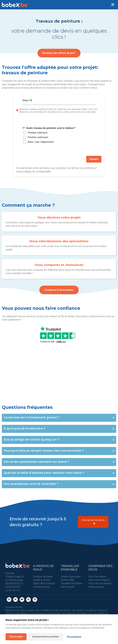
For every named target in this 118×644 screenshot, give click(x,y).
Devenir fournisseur (71, 576)
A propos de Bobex (43, 576)
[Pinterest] (28, 599)
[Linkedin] (35, 599)
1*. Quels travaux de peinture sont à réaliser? (49, 128)
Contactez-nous (41, 586)
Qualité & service (42, 579)
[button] (113, 5)
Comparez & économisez (59, 289)
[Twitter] (16, 599)
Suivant (94, 159)
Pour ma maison (97, 576)
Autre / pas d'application (41, 142)
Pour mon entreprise (99, 579)
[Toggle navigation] (113, 5)
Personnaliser (74, 637)
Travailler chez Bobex (72, 583)
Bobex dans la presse (44, 583)
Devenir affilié (68, 579)
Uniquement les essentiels (46, 637)
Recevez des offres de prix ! (59, 53)
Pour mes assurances (100, 583)
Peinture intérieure (38, 133)
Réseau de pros (96, 586)
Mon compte (67, 586)
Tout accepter (16, 637)
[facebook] (9, 599)
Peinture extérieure (38, 137)
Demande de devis (93, 521)
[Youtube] (22, 599)
